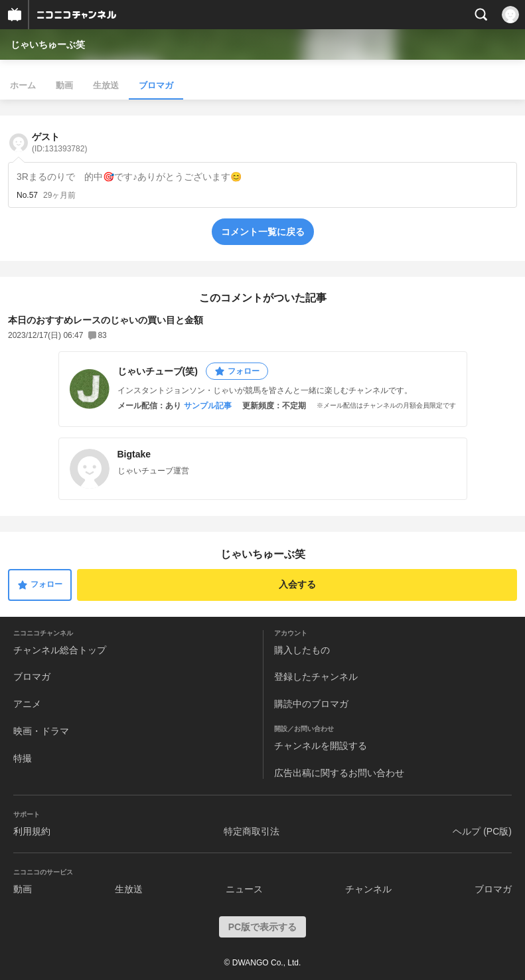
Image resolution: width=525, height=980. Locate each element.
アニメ (27, 704)
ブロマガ (156, 85)
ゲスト (59, 142)
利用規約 (32, 831)
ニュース (244, 889)
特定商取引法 (252, 831)
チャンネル (368, 889)
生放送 (106, 85)
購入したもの (302, 650)
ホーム (23, 85)
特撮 (23, 758)
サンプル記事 (208, 406)
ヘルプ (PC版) (482, 831)
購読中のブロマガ (311, 704)
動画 (64, 85)
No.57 (27, 195)
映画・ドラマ (41, 731)
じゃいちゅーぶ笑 (48, 44)
